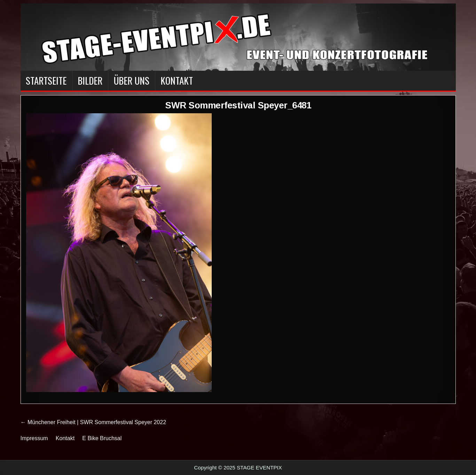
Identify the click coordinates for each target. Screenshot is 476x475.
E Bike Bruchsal (102, 438)
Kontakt (177, 81)
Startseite (46, 81)
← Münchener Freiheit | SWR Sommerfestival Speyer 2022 (93, 422)
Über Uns (131, 81)
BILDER (90, 81)
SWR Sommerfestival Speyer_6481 (238, 105)
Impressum (34, 438)
